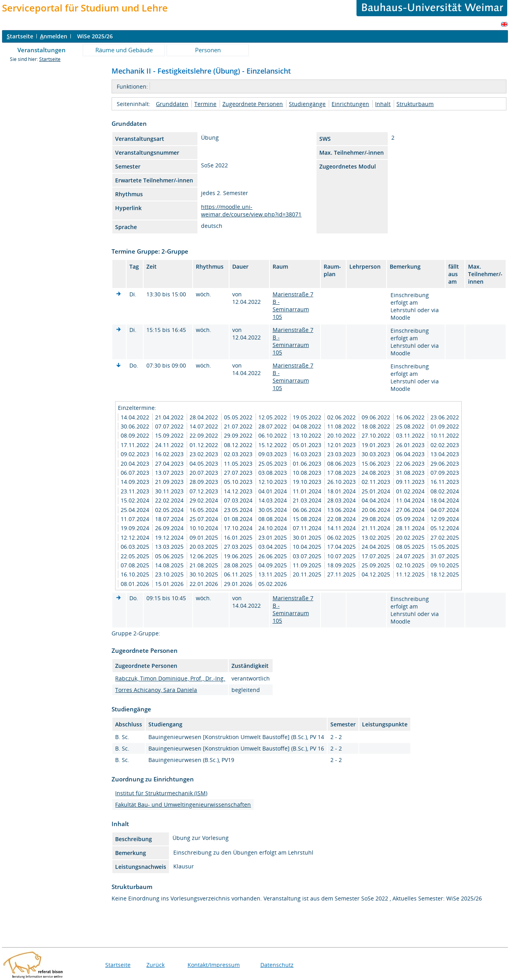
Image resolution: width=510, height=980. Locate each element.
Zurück (155, 965)
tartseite (20, 36)
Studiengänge (307, 104)
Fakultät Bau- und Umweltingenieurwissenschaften (183, 805)
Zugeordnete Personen (253, 104)
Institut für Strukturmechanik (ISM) (161, 793)
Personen (208, 50)
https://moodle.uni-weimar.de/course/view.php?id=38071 (251, 210)
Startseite (50, 59)
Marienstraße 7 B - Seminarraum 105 (293, 305)
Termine (205, 104)
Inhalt (383, 104)
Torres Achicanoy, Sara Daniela (156, 690)
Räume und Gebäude (124, 50)
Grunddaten (172, 104)
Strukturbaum (415, 104)
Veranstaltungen (42, 50)
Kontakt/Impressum (214, 965)
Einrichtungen (350, 104)
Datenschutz (277, 965)
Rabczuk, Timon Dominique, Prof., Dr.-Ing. (170, 678)
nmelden (54, 36)
